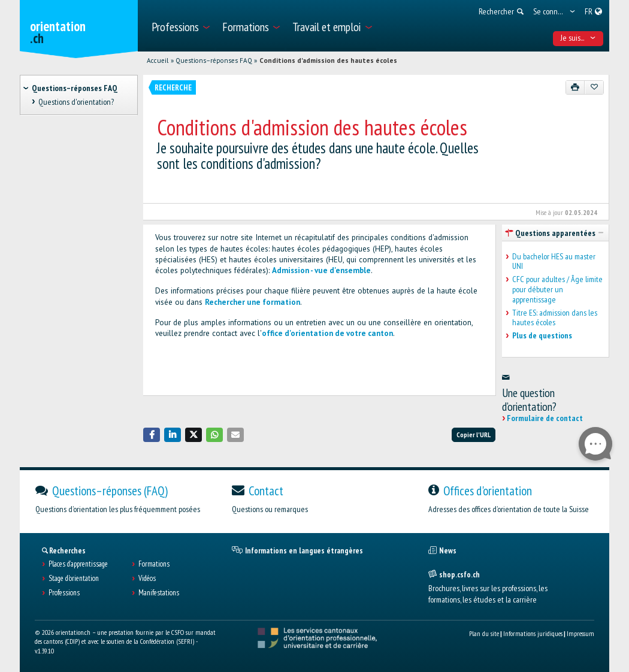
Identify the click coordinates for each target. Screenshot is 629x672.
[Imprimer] (575, 87)
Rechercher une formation (252, 302)
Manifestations (159, 593)
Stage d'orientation (74, 579)
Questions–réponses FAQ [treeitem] (75, 88)
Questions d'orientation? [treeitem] (76, 102)
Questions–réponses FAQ (214, 60)
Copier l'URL (474, 435)
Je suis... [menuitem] (578, 38)
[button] (152, 435)
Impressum (580, 633)
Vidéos (147, 579)
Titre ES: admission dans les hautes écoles (555, 318)
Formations (154, 564)
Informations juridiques (533, 633)
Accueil (158, 60)
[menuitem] (180, 26)
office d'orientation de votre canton (327, 333)
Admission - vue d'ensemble (321, 270)
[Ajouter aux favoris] (594, 87)
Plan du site (484, 633)
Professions (64, 593)
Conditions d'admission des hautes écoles (328, 60)
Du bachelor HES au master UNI (554, 262)
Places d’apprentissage (78, 564)
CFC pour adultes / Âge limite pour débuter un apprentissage (557, 289)
